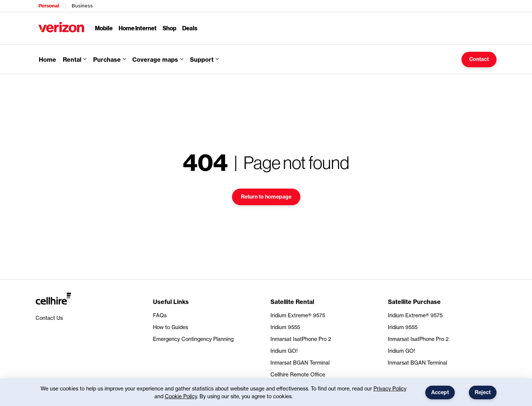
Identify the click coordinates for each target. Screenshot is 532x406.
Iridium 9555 (285, 327)
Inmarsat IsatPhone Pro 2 (301, 339)
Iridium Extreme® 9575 (298, 315)
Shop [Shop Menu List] (169, 28)
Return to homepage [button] (266, 197)
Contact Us (49, 318)
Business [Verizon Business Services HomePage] (82, 6)
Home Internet (138, 28)
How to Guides (170, 327)
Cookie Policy (181, 396)
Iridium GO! (284, 351)
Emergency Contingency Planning (193, 339)
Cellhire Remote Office (298, 374)
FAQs (160, 315)
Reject (483, 392)
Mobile (104, 28)
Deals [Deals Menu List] (190, 28)
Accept (440, 392)
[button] (158, 60)
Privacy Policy (390, 388)
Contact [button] (479, 59)
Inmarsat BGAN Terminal (300, 363)
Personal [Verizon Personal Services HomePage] (49, 6)
